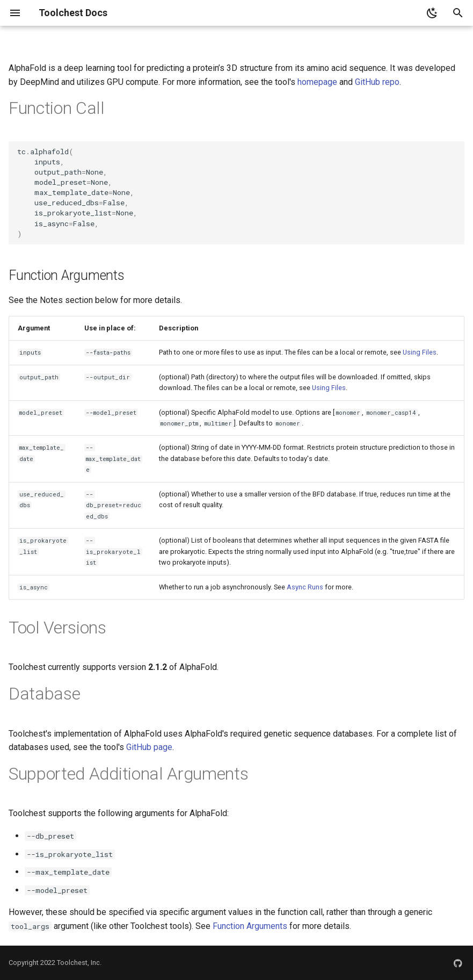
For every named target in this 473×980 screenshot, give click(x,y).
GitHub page (149, 747)
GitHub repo (377, 82)
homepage (317, 82)
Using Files (420, 352)
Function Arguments (250, 926)
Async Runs (305, 587)
